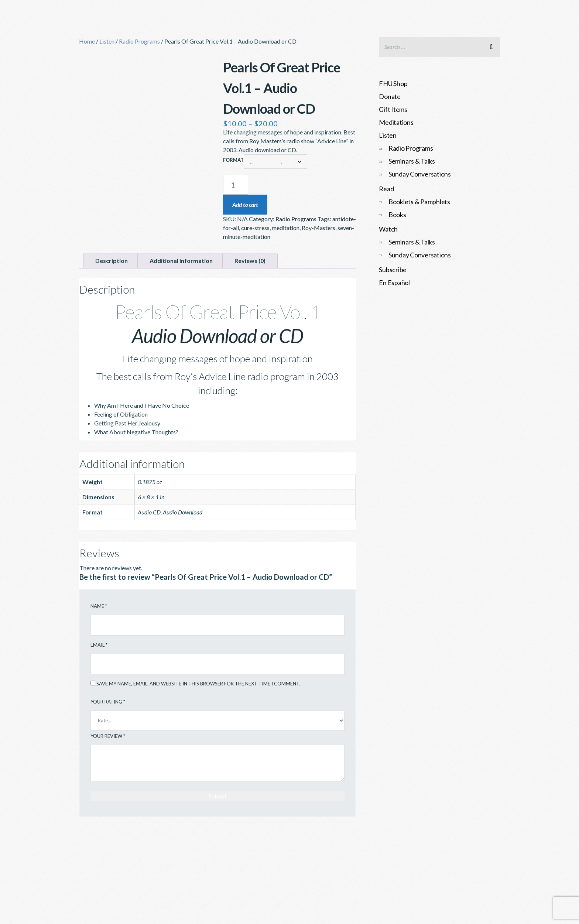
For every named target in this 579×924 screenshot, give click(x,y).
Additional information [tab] (181, 261)
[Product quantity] (236, 185)
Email (99, 645)
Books (397, 215)
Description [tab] (112, 261)
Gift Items (393, 109)
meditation (286, 228)
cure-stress (255, 228)
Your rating (108, 702)
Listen (107, 41)
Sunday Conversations (420, 174)
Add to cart (245, 204)
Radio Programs (139, 41)
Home (87, 41)
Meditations (396, 122)
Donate (390, 96)
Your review (108, 736)
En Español (394, 283)
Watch (388, 229)
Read (386, 189)
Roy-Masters (318, 228)
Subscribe (393, 270)
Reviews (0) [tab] (250, 261)
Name (99, 606)
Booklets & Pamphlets (419, 202)
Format (233, 160)
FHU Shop (393, 83)
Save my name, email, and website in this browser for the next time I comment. (198, 684)
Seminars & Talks (412, 161)
